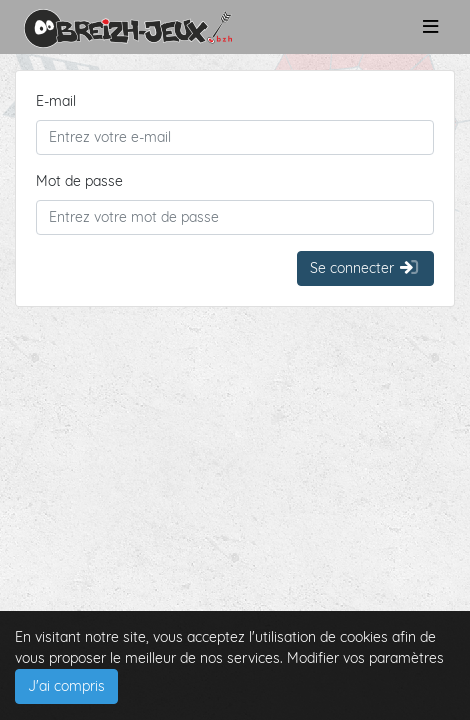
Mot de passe (79, 181)
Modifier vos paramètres (365, 658)
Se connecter (365, 268)
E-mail (56, 101)
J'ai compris (66, 686)
